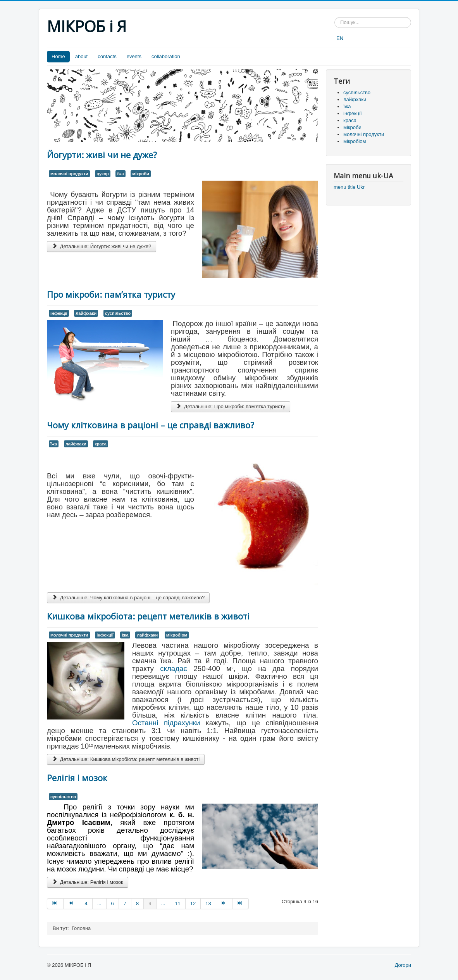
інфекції (59, 313)
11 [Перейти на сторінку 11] (177, 903)
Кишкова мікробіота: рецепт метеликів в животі (148, 616)
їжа (120, 174)
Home (58, 56)
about (82, 56)
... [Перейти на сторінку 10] (163, 903)
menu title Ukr (349, 187)
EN (340, 38)
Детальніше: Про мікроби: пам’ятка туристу (231, 406)
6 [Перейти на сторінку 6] (113, 903)
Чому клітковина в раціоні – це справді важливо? (151, 425)
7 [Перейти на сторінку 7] (125, 903)
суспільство (118, 313)
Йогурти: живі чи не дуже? (102, 155)
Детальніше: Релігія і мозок (88, 882)
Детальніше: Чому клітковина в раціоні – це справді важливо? (128, 598)
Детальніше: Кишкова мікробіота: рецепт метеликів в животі (126, 759)
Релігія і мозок (77, 778)
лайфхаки (86, 313)
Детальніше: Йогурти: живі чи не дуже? (102, 246)
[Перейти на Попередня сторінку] (72, 904)
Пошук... (335, 17)
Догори (403, 965)
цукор (103, 174)
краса (101, 444)
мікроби (141, 174)
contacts (107, 56)
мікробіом (177, 635)
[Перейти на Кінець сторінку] (241, 904)
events (134, 56)
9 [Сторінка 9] (150, 903)
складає (174, 669)
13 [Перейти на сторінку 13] (208, 903)
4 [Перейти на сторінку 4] (86, 903)
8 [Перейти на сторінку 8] (137, 903)
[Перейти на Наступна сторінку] (224, 904)
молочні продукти (69, 174)
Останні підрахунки (166, 723)
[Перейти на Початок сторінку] (55, 904)
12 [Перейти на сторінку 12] (193, 903)
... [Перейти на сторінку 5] (99, 903)
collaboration (166, 56)
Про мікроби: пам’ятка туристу (111, 294)
